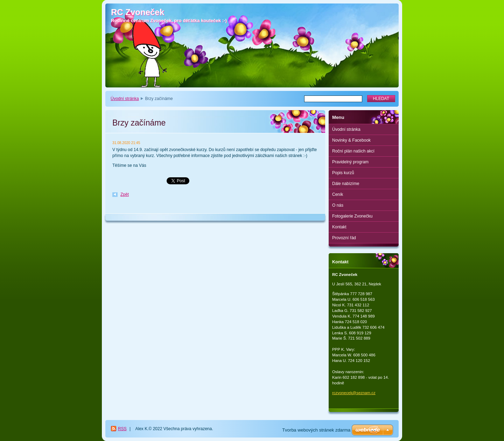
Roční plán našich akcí (353, 151)
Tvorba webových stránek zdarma (316, 430)
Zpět (125, 194)
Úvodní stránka (125, 99)
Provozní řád (344, 238)
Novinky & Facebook (351, 140)
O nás (338, 205)
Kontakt (339, 227)
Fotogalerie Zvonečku (352, 216)
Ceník (338, 194)
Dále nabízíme (346, 184)
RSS (122, 429)
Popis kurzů (343, 173)
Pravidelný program (350, 162)
